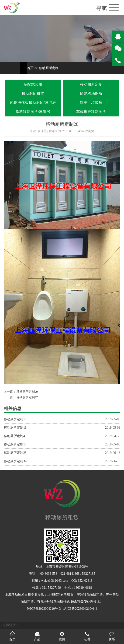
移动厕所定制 (49, 68)
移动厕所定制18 (15, 428)
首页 (30, 68)
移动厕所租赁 (33, 93)
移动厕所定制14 (15, 444)
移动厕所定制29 (27, 392)
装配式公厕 (33, 84)
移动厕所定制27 (27, 397)
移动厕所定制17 (15, 419)
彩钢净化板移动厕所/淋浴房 (33, 103)
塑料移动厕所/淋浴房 (33, 112)
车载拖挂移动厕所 (91, 112)
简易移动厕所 (91, 93)
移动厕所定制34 (15, 461)
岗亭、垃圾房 (91, 103)
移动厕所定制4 (14, 436)
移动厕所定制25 (15, 453)
